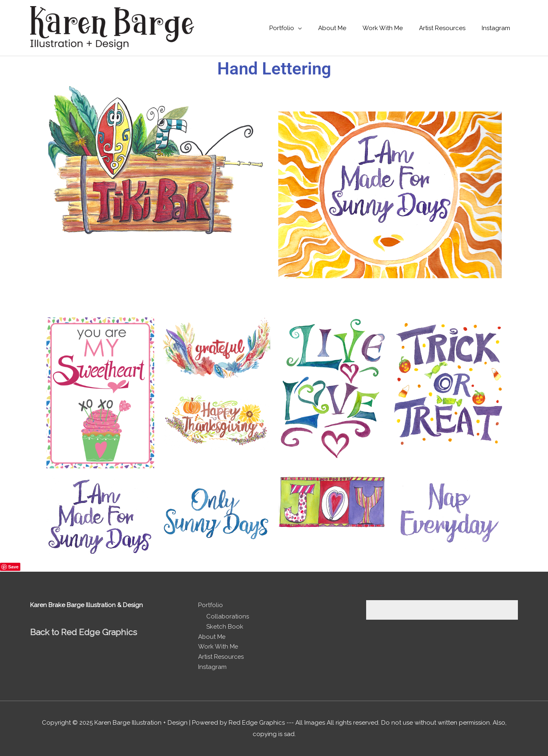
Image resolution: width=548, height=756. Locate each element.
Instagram (212, 667)
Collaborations (228, 616)
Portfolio (211, 605)
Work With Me (218, 647)
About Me (212, 637)
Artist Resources (221, 657)
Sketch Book (225, 627)
